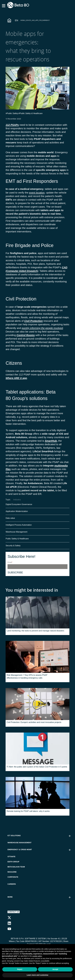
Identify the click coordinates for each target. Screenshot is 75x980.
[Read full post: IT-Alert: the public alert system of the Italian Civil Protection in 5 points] (37, 750)
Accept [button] (55, 969)
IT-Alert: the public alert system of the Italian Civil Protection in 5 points (37, 768)
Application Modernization (17, 513)
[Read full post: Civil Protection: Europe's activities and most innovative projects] (37, 706)
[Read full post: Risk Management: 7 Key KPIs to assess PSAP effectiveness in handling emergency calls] (37, 659)
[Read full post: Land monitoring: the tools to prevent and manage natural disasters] (37, 614)
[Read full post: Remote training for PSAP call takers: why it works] (37, 795)
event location (37, 193)
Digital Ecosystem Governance (19, 506)
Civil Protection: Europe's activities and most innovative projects (34, 724)
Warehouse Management (16, 534)
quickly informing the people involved (42, 328)
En (17, 20)
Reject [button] (20, 969)
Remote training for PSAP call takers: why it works (28, 813)
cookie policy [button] (37, 956)
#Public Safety (12, 113)
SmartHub (51, 441)
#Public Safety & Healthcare (31, 113)
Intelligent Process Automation (19, 527)
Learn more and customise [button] (37, 975)
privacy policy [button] (19, 951)
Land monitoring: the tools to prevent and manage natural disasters (35, 632)
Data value (10, 520)
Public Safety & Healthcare (17, 540)
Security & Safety (13, 547)
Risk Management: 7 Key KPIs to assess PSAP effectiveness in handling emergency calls (27, 678)
